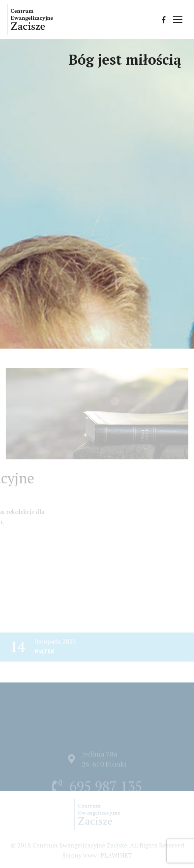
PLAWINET (116, 855)
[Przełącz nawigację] (178, 20)
